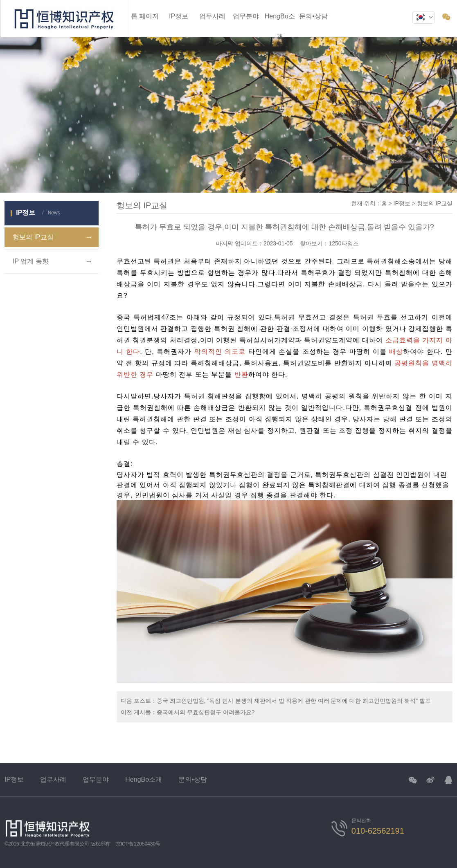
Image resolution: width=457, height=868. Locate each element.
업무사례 (212, 16)
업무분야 (246, 16)
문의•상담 (313, 16)
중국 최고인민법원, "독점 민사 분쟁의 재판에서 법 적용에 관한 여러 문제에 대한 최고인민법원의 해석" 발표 (294, 701)
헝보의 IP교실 (53, 237)
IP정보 (179, 16)
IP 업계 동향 (53, 261)
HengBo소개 (144, 779)
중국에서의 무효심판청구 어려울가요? (206, 712)
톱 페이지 (145, 16)
